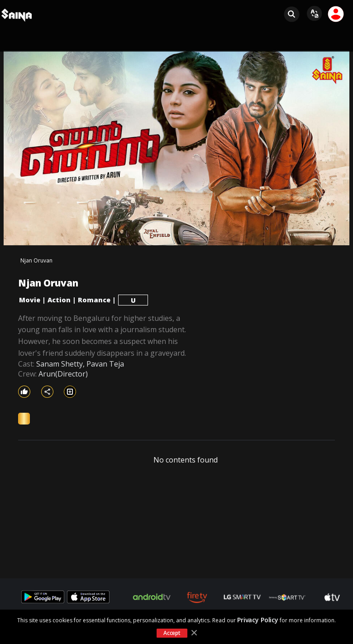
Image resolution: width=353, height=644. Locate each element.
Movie (30, 300)
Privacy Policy (258, 620)
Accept (172, 633)
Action (59, 300)
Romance (94, 300)
